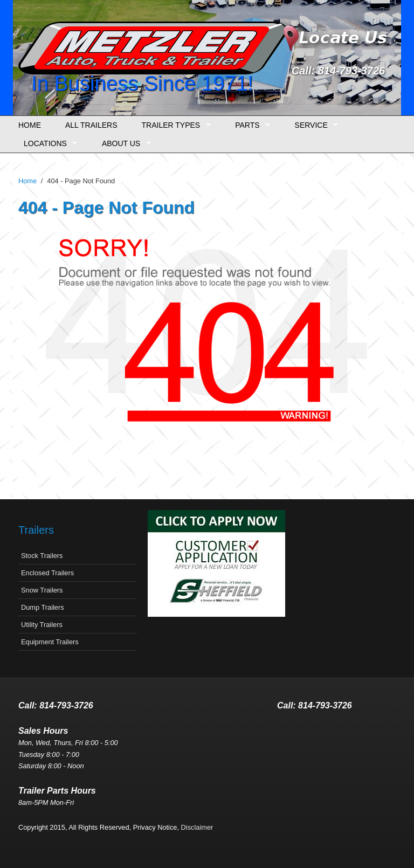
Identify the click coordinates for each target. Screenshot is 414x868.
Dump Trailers (43, 607)
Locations (48, 144)
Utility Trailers (42, 625)
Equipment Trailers (50, 642)
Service (314, 125)
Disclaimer (197, 827)
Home (30, 125)
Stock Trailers (42, 556)
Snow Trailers (42, 590)
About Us (124, 144)
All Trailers (91, 125)
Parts (250, 125)
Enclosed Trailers (47, 573)
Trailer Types (174, 125)
